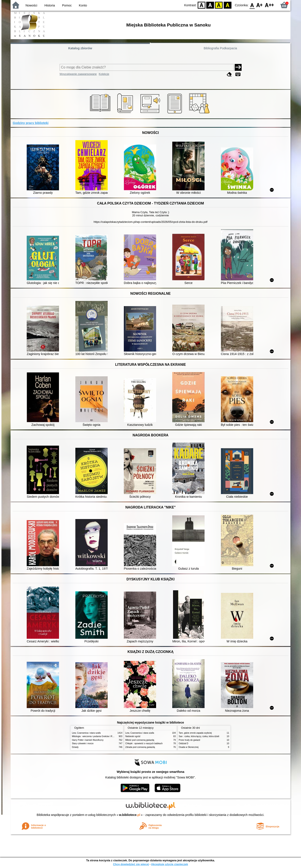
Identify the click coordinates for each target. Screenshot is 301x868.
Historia (50, 5)
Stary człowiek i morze (83, 743)
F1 (260, 5)
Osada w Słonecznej (189, 747)
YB (219, 5)
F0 (252, 5)
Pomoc (67, 5)
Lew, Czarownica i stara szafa (86, 733)
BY (227, 5)
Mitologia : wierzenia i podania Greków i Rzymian (96, 736)
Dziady (75, 747)
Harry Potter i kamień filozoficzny (88, 740)
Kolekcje (104, 74)
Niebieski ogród (133, 736)
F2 (269, 5)
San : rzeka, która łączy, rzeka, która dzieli (199, 736)
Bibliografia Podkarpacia (220, 48)
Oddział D (183, 743)
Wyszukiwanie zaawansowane (78, 74)
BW (210, 5)
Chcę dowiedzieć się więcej (131, 864)
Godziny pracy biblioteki (31, 123)
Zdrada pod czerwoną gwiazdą (140, 747)
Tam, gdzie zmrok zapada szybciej (195, 733)
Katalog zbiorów (80, 48)
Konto (83, 5)
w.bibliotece (130, 815)
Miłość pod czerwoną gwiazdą (140, 740)
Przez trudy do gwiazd (189, 740)
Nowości (31, 5)
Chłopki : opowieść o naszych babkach (144, 743)
